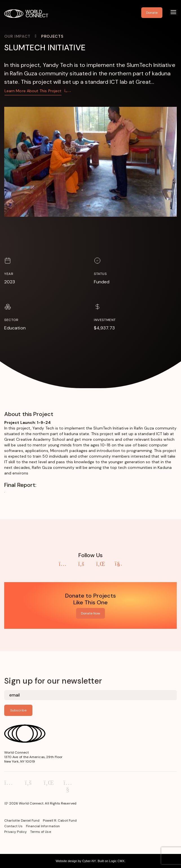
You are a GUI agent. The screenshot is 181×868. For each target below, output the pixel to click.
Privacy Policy (16, 832)
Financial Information (43, 826)
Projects (52, 36)
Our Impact (17, 36)
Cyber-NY (89, 861)
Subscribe (18, 710)
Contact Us (13, 826)
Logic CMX (117, 861)
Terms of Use (41, 832)
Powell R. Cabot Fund (60, 820)
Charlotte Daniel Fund (22, 820)
